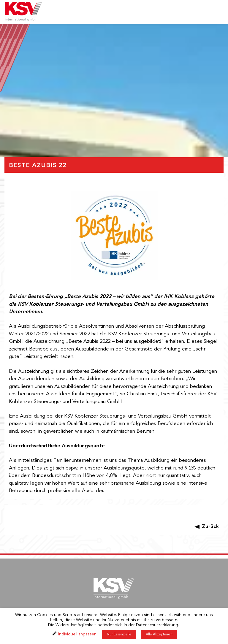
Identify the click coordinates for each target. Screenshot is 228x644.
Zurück (210, 527)
